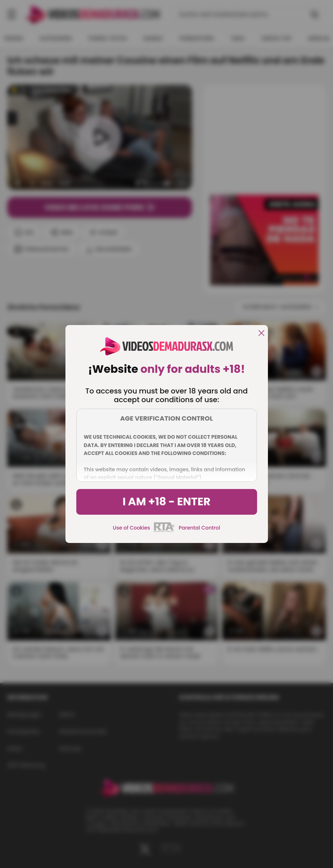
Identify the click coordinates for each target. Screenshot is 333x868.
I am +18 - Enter (166, 502)
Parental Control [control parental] (199, 528)
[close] (261, 334)
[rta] (164, 531)
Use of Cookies (131, 528)
